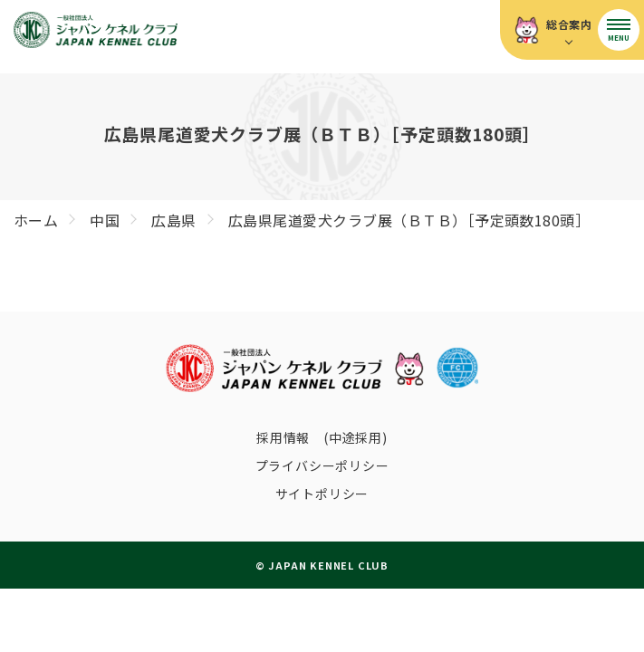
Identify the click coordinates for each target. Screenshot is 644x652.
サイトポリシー (322, 494)
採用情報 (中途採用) (322, 437)
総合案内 (569, 24)
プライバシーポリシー (322, 465)
